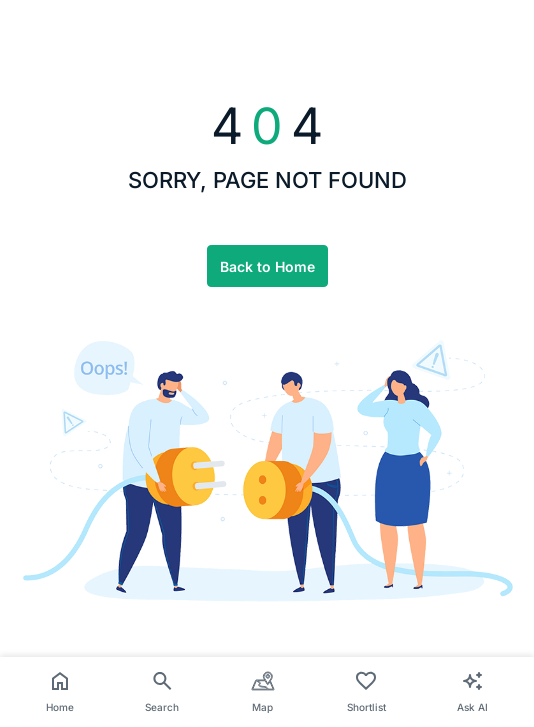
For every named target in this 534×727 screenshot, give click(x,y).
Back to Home (267, 266)
